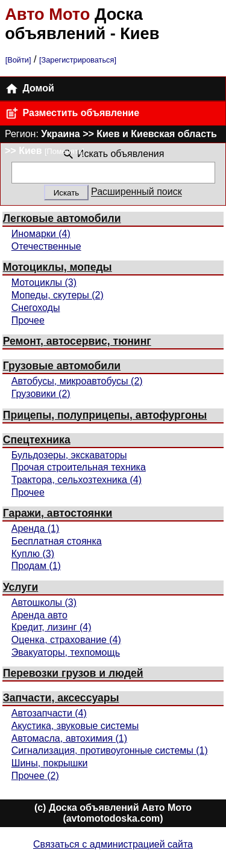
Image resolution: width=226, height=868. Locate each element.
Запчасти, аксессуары (61, 698)
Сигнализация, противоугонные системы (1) (110, 750)
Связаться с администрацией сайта (113, 844)
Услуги (21, 587)
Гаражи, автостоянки (58, 513)
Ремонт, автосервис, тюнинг (77, 341)
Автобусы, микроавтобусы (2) (77, 381)
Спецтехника (37, 440)
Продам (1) (36, 566)
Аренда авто (39, 615)
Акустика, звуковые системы (75, 726)
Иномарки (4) (41, 234)
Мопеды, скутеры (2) (58, 295)
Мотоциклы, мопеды (58, 267)
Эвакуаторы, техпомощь (66, 652)
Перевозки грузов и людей (73, 673)
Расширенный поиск (137, 192)
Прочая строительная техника (79, 467)
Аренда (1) (36, 528)
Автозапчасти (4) (49, 713)
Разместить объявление (72, 113)
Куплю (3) (33, 554)
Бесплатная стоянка (57, 541)
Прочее (28, 320)
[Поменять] (64, 151)
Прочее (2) (35, 776)
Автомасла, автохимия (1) (69, 738)
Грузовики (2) (41, 394)
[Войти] (18, 60)
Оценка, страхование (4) (66, 640)
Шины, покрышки (50, 763)
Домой (30, 89)
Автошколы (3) (44, 602)
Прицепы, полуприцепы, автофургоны (105, 415)
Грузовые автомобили (62, 366)
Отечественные (46, 246)
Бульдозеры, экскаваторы (69, 455)
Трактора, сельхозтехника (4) (77, 480)
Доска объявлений (74, 24)
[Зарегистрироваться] (78, 60)
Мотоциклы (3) (44, 282)
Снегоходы (36, 308)
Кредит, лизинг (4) (52, 627)
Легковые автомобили (62, 218)
